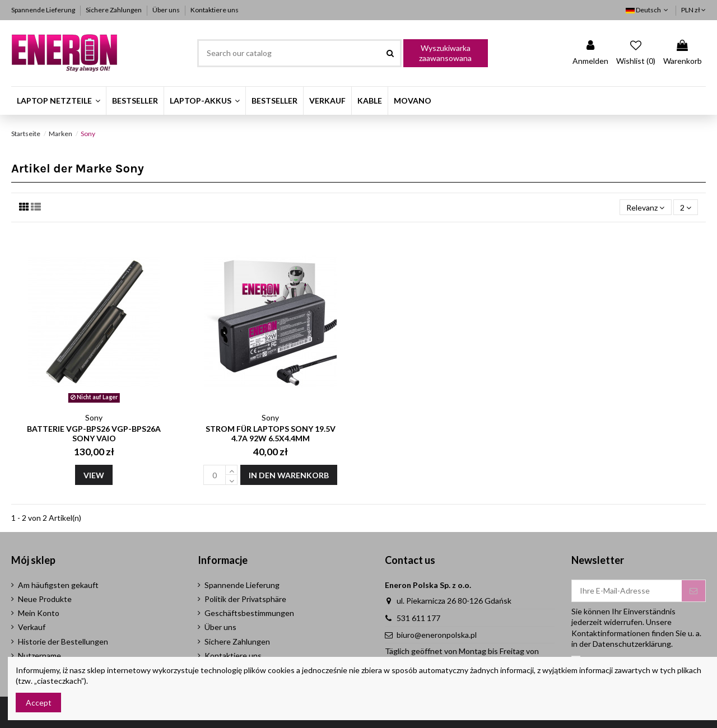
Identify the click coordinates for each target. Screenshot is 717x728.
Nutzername (39, 655)
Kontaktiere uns (215, 10)
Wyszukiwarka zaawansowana (445, 53)
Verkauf (32, 627)
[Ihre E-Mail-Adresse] (627, 591)
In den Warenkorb (289, 475)
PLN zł (693, 10)
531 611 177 (418, 618)
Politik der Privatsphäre (245, 599)
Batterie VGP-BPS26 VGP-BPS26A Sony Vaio (94, 433)
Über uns (167, 10)
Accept (39, 703)
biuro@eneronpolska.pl (437, 635)
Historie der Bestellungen (63, 641)
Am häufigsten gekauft (58, 585)
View (94, 475)
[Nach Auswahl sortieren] (645, 207)
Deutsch (648, 10)
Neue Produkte (45, 599)
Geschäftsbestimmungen (249, 613)
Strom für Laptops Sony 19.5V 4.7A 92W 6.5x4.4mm (271, 433)
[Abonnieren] (693, 591)
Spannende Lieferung (44, 10)
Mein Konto (39, 613)
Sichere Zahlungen (114, 10)
